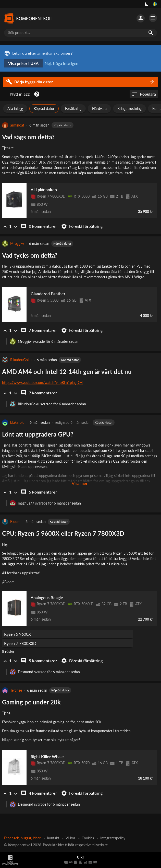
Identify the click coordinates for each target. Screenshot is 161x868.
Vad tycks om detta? (30, 255)
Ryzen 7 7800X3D (20, 643)
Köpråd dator (44, 108)
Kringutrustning (129, 108)
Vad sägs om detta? (28, 137)
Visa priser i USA (23, 63)
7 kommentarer (39, 330)
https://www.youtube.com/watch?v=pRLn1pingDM (42, 382)
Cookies (88, 838)
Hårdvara (99, 108)
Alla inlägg (15, 108)
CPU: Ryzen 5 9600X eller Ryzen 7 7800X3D (63, 533)
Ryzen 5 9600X (17, 634)
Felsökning (73, 108)
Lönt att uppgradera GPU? (38, 434)
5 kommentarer (39, 492)
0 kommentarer (39, 226)
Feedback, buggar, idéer (22, 838)
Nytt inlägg (16, 94)
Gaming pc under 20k (31, 702)
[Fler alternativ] (153, 18)
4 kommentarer (39, 793)
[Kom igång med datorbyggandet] (38, 94)
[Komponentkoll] (29, 18)
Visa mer (80, 483)
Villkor (70, 838)
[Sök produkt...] (80, 33)
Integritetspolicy (113, 838)
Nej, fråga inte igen (61, 63)
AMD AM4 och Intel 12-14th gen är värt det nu (67, 372)
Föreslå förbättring (82, 226)
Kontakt (53, 838)
